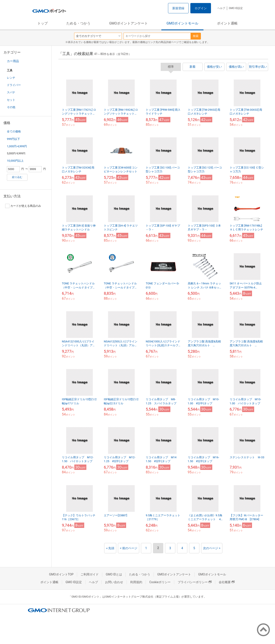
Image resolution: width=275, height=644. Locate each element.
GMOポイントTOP (61, 574)
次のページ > (212, 548)
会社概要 (227, 582)
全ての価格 (14, 131)
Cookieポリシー (160, 582)
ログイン (201, 8)
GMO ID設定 (236, 8)
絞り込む (17, 177)
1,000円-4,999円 (17, 146)
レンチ (11, 78)
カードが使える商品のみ (23, 206)
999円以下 (13, 139)
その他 (11, 107)
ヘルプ (221, 8)
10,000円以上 (15, 161)
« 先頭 (110, 548)
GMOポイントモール (182, 23)
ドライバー (14, 85)
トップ (43, 23)
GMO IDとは (114, 574)
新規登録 (178, 8)
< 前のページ (129, 548)
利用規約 (136, 582)
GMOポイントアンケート (128, 23)
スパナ (11, 92)
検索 (196, 36)
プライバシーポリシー (195, 582)
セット (11, 100)
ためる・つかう (78, 23)
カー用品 (13, 61)
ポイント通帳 (227, 23)
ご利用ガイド (90, 574)
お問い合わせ (114, 582)
